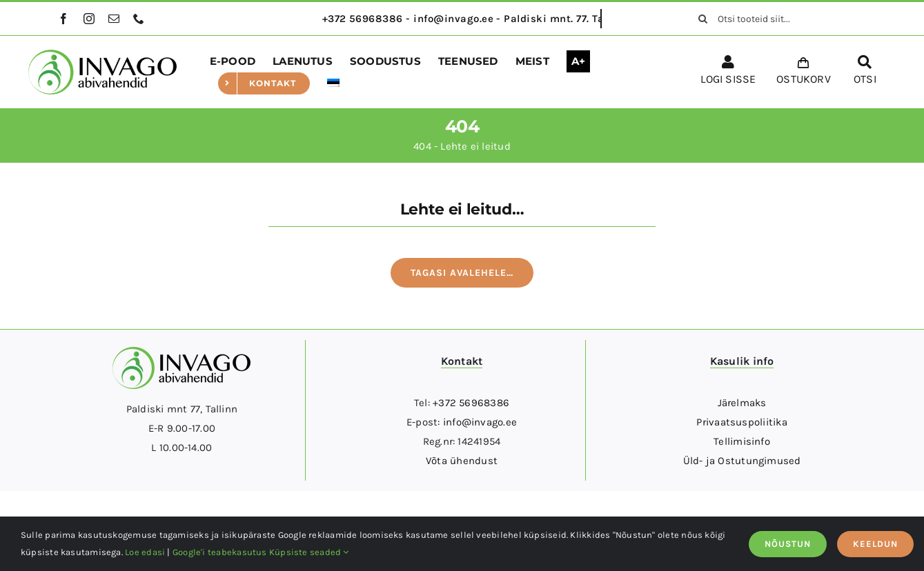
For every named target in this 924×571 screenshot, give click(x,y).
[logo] (102, 54)
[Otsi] (702, 19)
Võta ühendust (462, 461)
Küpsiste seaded (309, 552)
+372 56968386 (471, 403)
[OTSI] (865, 72)
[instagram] (89, 19)
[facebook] (63, 19)
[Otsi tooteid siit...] (777, 19)
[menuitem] (333, 83)
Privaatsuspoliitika (741, 422)
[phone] (139, 19)
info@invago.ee (480, 422)
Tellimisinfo (742, 441)
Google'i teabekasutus (220, 552)
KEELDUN (875, 544)
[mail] (114, 19)
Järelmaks (742, 403)
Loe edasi (145, 552)
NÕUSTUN (788, 544)
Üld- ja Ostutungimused (742, 461)
